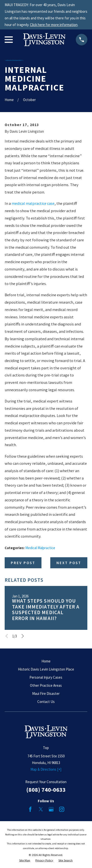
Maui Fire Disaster (46, 693)
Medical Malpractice (40, 548)
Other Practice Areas (46, 685)
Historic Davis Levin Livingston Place (46, 669)
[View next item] (23, 636)
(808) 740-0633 (46, 790)
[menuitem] (25, 861)
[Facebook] (30, 809)
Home (46, 661)
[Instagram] (62, 809)
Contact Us (46, 702)
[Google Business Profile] (51, 809)
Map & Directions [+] (46, 769)
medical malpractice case (33, 203)
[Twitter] (41, 809)
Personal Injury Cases (46, 677)
